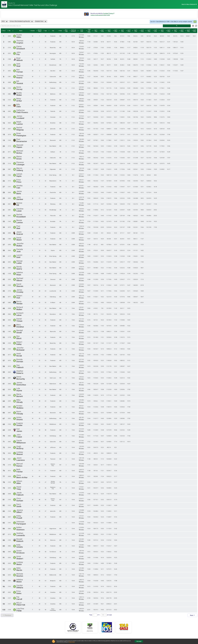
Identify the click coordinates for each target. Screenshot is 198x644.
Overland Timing (108, 13)
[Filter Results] (193, 26)
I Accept (139, 641)
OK (195, 22)
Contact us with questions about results (100, 15)
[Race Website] (5, 4)
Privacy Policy (72, 642)
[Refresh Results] (196, 26)
